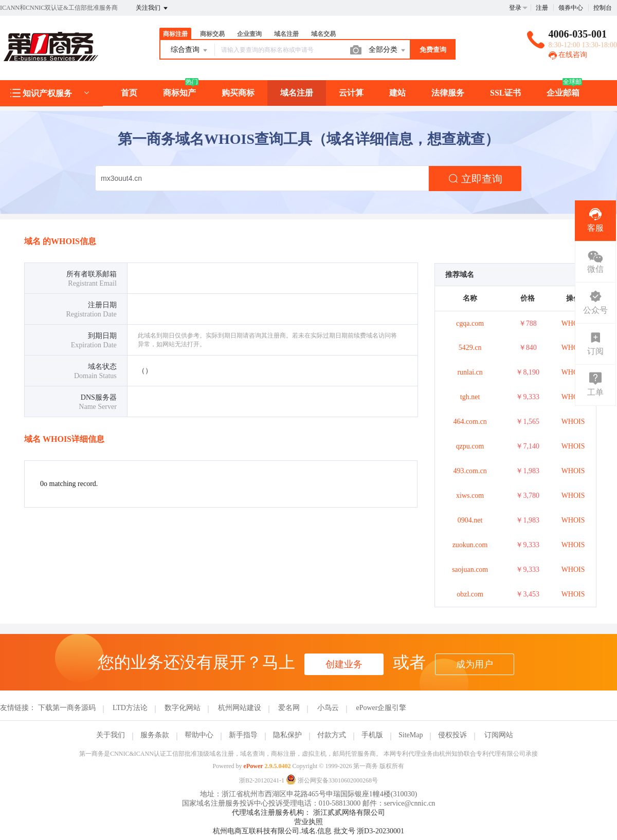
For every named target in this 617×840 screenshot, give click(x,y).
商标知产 (179, 93)
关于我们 (111, 735)
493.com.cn (470, 471)
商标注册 (175, 34)
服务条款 (155, 735)
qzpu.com (470, 446)
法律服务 (448, 93)
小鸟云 (328, 708)
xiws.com (470, 496)
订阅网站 (499, 735)
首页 (129, 93)
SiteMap (411, 735)
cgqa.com (470, 323)
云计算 (351, 93)
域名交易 (323, 34)
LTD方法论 (130, 708)
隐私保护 (287, 735)
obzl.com (470, 594)
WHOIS (573, 323)
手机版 (372, 735)
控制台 (603, 8)
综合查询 (190, 50)
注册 (542, 8)
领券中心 (571, 8)
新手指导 (243, 735)
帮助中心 (199, 735)
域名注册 (286, 34)
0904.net (470, 520)
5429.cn (470, 348)
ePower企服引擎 (381, 708)
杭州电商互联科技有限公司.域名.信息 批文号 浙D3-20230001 (308, 831)
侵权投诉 (452, 735)
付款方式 (332, 735)
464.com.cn (470, 422)
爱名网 (289, 708)
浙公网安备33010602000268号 (332, 780)
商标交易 (212, 34)
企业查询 (249, 34)
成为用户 (475, 664)
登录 (515, 8)
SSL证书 (505, 93)
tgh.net (470, 397)
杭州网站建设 (240, 708)
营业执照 (308, 822)
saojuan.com (470, 570)
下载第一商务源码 (67, 708)
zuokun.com (470, 545)
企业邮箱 (563, 93)
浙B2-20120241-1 (262, 780)
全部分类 (388, 50)
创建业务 (344, 664)
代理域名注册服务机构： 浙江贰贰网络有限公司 (308, 813)
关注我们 (152, 8)
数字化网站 (183, 708)
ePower (253, 766)
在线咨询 (568, 55)
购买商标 (238, 93)
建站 (397, 93)
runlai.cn (470, 372)
